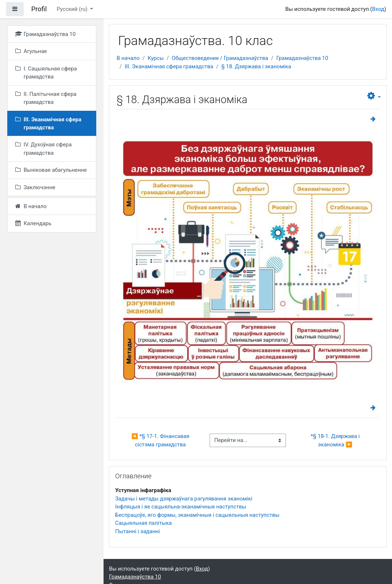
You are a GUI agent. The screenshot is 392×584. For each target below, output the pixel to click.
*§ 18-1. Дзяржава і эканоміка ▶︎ (336, 440)
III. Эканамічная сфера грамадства (169, 66)
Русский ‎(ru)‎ (73, 9)
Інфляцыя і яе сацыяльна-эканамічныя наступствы (181, 507)
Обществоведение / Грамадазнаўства (220, 58)
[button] (374, 96)
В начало (128, 58)
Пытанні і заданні (138, 531)
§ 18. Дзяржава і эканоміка (256, 66)
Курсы (155, 58)
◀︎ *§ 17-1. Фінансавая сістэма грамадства (161, 440)
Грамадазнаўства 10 (302, 58)
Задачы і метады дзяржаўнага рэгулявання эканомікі (184, 499)
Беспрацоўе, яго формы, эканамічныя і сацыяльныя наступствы (197, 515)
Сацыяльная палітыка (144, 523)
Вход (378, 9)
